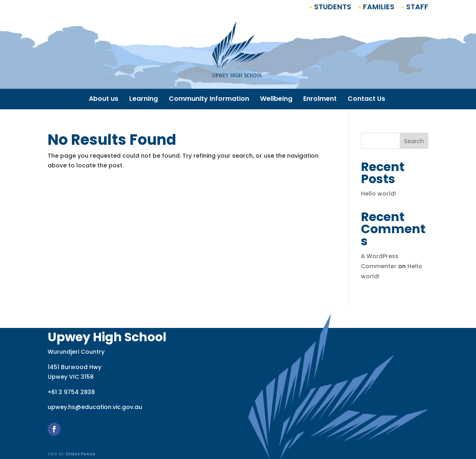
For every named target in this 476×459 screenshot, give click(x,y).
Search (414, 141)
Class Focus (80, 454)
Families (378, 7)
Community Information (209, 100)
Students (332, 7)
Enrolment (320, 100)
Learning (144, 100)
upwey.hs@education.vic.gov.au (95, 407)
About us (104, 100)
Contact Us (366, 100)
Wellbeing (276, 100)
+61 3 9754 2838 (71, 392)
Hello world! (378, 194)
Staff (416, 7)
